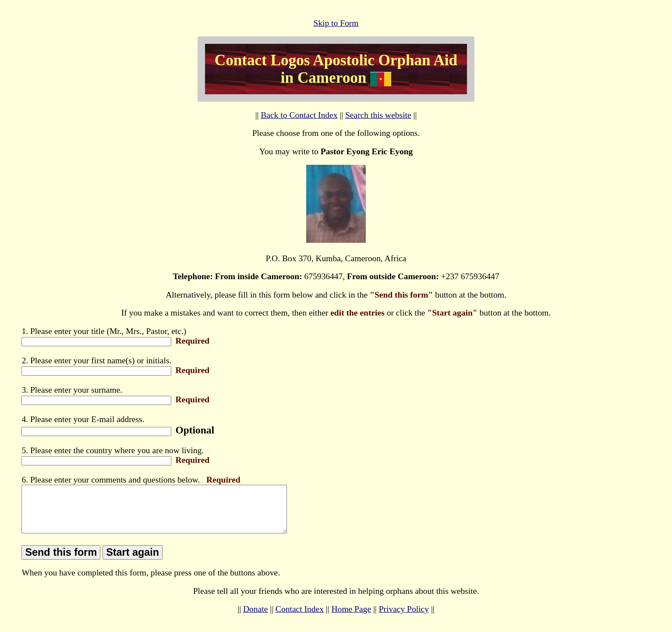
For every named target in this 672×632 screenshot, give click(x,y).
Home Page (352, 618)
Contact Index (300, 618)
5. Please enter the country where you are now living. (113, 450)
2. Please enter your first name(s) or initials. (96, 360)
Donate (255, 618)
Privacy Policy (404, 618)
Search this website (378, 115)
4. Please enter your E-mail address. (83, 419)
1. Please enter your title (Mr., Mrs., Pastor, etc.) (104, 331)
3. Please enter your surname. (72, 390)
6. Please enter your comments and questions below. (111, 480)
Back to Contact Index (299, 115)
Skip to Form (336, 23)
